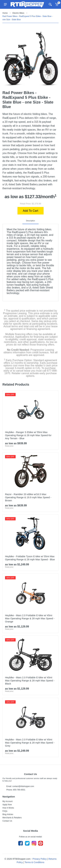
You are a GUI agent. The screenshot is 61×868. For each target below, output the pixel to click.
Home (5, 13)
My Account (7, 801)
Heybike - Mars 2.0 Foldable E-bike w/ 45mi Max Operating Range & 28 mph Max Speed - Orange (30, 618)
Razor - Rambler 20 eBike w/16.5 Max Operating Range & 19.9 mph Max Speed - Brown (28, 497)
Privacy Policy (40, 859)
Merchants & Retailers (12, 818)
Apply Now (7, 805)
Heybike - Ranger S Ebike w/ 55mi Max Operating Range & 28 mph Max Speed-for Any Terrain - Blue (28, 435)
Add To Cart (30, 211)
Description (30, 221)
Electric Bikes (18, 13)
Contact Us (7, 821)
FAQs (5, 811)
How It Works (8, 808)
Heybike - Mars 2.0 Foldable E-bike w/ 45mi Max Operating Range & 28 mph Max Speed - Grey (30, 743)
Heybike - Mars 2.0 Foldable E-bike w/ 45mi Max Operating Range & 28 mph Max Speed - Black (30, 680)
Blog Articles (8, 814)
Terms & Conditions (34, 862)
